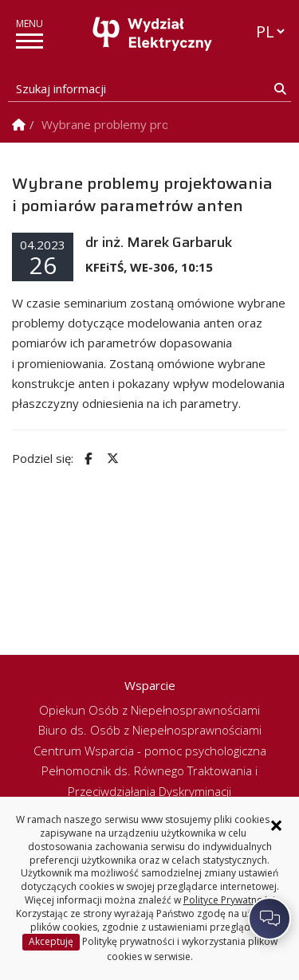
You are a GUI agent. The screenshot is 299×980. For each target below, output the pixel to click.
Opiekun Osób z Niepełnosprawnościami (149, 710)
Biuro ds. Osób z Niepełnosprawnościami (150, 730)
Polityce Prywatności (229, 900)
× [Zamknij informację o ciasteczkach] (276, 825)
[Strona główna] (154, 34)
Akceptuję (51, 941)
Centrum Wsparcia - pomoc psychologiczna (150, 751)
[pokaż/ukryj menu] (30, 41)
